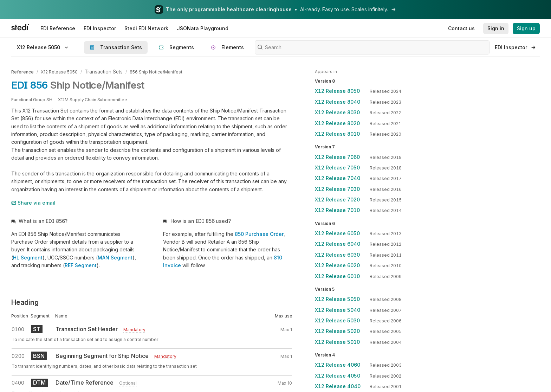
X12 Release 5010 (337, 342)
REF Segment (81, 265)
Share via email (33, 202)
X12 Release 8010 (337, 134)
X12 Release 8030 (337, 112)
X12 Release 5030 (337, 320)
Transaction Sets (102, 72)
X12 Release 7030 (337, 189)
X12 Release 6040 (338, 244)
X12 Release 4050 (338, 376)
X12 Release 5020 (337, 331)
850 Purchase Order (259, 233)
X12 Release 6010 (337, 276)
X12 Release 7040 (338, 178)
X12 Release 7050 (337, 168)
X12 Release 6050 (337, 233)
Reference (22, 72)
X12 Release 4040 (338, 386)
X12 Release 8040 (338, 102)
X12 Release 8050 (337, 91)
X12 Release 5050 (59, 72)
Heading (25, 301)
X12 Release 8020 (337, 123)
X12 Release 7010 (337, 210)
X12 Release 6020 (337, 265)
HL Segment (28, 256)
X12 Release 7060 (337, 157)
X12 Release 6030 (337, 255)
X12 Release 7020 (337, 200)
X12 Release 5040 (338, 310)
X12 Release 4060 (338, 365)
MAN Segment (115, 256)
